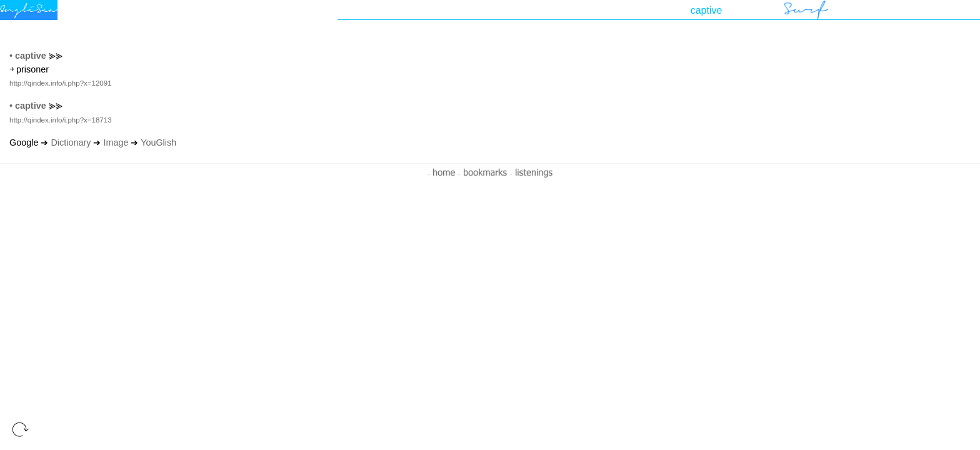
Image (116, 142)
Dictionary (71, 142)
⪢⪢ (56, 56)
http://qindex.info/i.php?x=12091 (61, 83)
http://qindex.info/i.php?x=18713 (61, 120)
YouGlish (158, 142)
